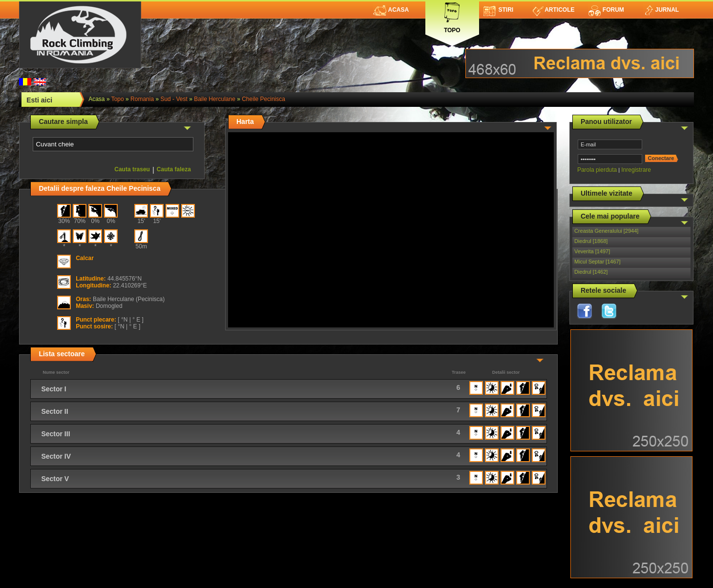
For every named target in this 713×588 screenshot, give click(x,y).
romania (142, 99)
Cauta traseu (132, 169)
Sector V (55, 479)
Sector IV (56, 456)
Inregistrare (636, 170)
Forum (606, 10)
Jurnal (661, 10)
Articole (554, 10)
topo (118, 99)
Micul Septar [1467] (598, 262)
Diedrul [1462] (591, 272)
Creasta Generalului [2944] (606, 231)
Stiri (498, 10)
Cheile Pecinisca (263, 99)
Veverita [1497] (592, 251)
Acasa (391, 10)
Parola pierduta (597, 170)
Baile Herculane (215, 99)
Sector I (53, 389)
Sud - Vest (174, 99)
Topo (452, 16)
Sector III (55, 434)
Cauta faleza (174, 169)
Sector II (54, 411)
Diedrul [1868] (591, 241)
